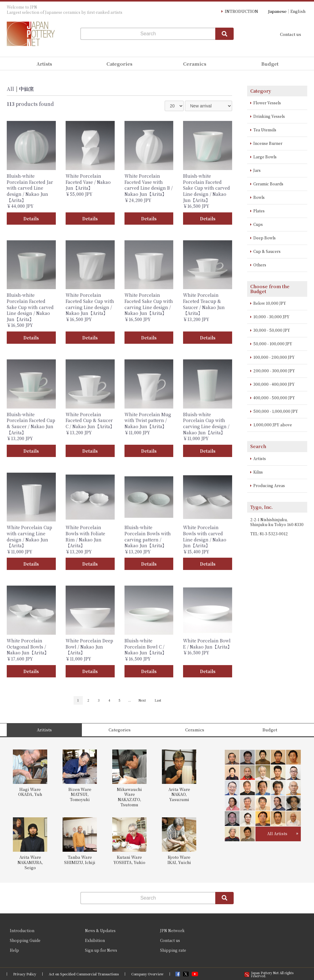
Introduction (22, 930)
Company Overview (147, 974)
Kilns (258, 472)
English (298, 11)
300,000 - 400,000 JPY (274, 384)
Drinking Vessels (269, 116)
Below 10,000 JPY (270, 303)
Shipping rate (173, 950)
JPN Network (172, 930)
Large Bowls (265, 157)
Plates (259, 211)
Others (260, 265)
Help (14, 950)
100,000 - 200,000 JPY (274, 357)
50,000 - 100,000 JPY (273, 344)
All (10, 89)
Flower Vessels (267, 103)
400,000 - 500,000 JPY (274, 398)
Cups (258, 224)
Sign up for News (101, 950)
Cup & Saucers (267, 251)
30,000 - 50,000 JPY (272, 330)
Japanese (277, 11)
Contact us (291, 34)
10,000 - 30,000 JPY (271, 317)
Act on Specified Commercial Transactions (84, 974)
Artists (260, 458)
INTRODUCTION (241, 11)
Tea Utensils (265, 130)
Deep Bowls (264, 238)
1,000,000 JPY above (273, 425)
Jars (257, 170)
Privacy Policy (25, 974)
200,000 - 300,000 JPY (274, 371)
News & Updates (100, 930)
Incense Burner (268, 143)
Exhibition (95, 940)
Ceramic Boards (268, 184)
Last (158, 700)
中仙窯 (26, 89)
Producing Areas (269, 485)
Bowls (259, 197)
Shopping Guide (25, 940)
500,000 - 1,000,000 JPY (276, 411)
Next (142, 700)
